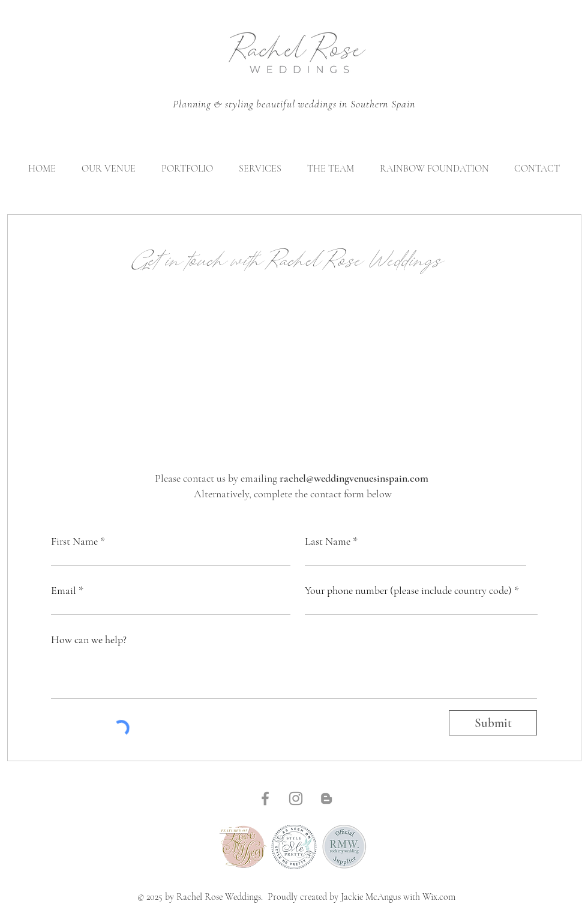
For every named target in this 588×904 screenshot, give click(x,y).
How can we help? (89, 639)
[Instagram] (296, 798)
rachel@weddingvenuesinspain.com (354, 478)
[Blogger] (326, 798)
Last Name (328, 541)
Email (64, 590)
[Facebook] (265, 798)
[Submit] (493, 723)
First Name (74, 541)
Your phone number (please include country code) (408, 590)
